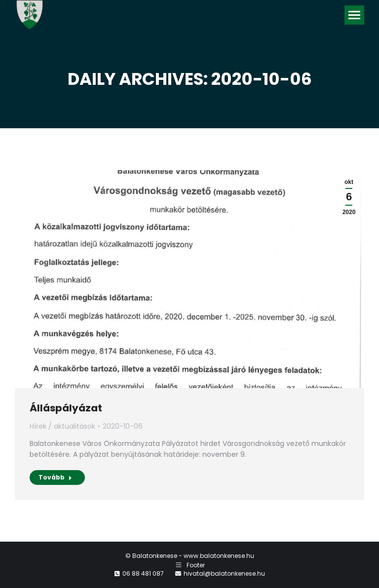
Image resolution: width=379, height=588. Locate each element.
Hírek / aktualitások (62, 426)
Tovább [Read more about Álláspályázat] (55, 477)
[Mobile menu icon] (354, 15)
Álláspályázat (66, 408)
